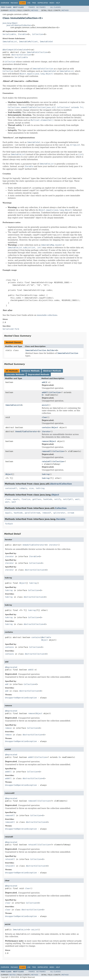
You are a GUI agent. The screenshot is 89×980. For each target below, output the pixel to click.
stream (71, 513)
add (43, 382)
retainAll (47, 461)
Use (29, 3)
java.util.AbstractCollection (19, 25)
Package (14, 3)
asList (45, 405)
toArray (46, 474)
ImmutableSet (46, 42)
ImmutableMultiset (28, 42)
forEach (9, 524)
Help (58, 3)
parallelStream (32, 513)
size (31, 488)
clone (8, 499)
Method (35, 10)
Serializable (9, 34)
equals (16, 499)
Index (52, 3)
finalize (26, 499)
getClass (37, 499)
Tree (34, 3)
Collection (38, 34)
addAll (45, 392)
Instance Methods (30, 371)
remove (45, 441)
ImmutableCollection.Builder (40, 350)
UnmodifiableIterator (26, 432)
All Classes (56, 7)
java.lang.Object (10, 23)
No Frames (41, 7)
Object (55, 427)
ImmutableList (10, 42)
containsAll (11, 488)
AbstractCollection (21, 55)
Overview (5, 3)
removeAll (47, 451)
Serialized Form (11, 329)
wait (77, 499)
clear (45, 417)
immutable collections (47, 315)
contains (46, 427)
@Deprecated (11, 667)
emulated (23, 50)
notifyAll (68, 499)
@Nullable (46, 637)
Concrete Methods (15, 374)
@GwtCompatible (10, 50)
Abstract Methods (52, 371)
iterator (46, 432)
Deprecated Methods (39, 374)
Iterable (22, 34)
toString (40, 488)
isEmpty (23, 488)
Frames (32, 7)
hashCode (48, 499)
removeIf (47, 513)
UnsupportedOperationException (21, 698)
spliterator (59, 513)
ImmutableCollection (37, 52)
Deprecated (43, 3)
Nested (12, 10)
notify (58, 499)
